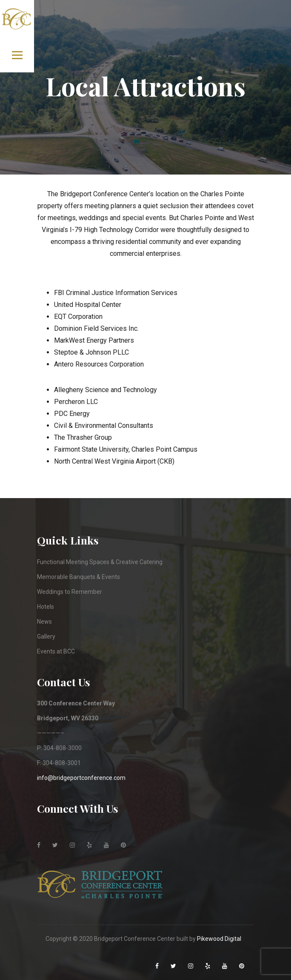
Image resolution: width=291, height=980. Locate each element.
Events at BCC (56, 651)
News (44, 622)
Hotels (46, 607)
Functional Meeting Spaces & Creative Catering (100, 562)
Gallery (46, 636)
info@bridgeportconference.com (81, 778)
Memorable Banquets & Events (78, 577)
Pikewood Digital (219, 939)
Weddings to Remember (70, 592)
